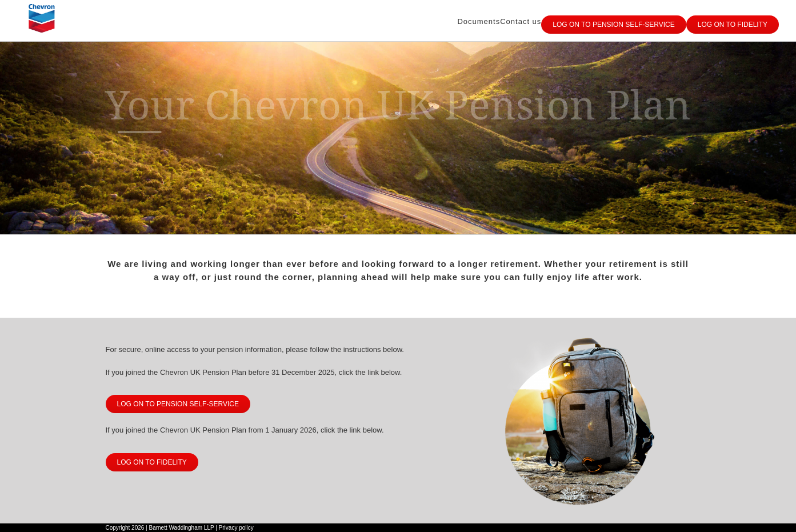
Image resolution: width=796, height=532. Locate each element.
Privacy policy (236, 528)
